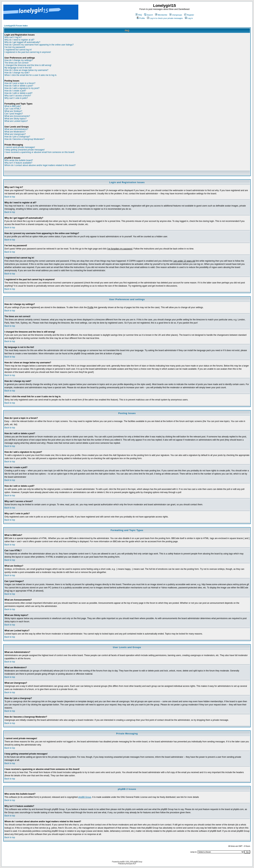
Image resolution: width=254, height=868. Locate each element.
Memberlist (161, 15)
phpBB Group (85, 797)
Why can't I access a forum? (18, 96)
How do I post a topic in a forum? (20, 83)
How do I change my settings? (19, 60)
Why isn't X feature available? (18, 163)
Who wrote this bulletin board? (19, 160)
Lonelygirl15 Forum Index (16, 26)
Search (149, 15)
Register (189, 15)
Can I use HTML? (13, 109)
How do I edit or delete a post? (19, 86)
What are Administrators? (16, 129)
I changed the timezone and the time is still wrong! (28, 65)
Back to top (10, 197)
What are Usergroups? (15, 134)
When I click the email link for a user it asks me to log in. (31, 75)
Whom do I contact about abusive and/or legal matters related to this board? (40, 165)
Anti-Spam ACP (131, 864)
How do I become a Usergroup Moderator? (24, 139)
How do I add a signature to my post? (22, 88)
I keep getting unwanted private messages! (25, 150)
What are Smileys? (13, 111)
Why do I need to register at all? (19, 40)
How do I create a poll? (15, 91)
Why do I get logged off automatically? (22, 42)
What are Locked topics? (16, 121)
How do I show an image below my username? (26, 70)
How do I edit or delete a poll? (18, 93)
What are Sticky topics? (15, 119)
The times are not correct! (16, 63)
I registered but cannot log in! (18, 50)
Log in (189, 18)
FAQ (139, 15)
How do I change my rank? (17, 73)
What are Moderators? (15, 132)
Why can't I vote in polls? (16, 98)
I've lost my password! (15, 47)
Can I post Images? (14, 114)
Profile (141, 18)
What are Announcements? (17, 116)
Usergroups (176, 15)
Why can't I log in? (13, 37)
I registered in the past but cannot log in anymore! (28, 52)
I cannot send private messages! (20, 147)
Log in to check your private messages (165, 18)
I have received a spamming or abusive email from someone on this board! (39, 152)
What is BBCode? (13, 106)
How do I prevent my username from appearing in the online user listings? (39, 45)
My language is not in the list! (18, 68)
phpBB (122, 862)
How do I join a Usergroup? (17, 137)
